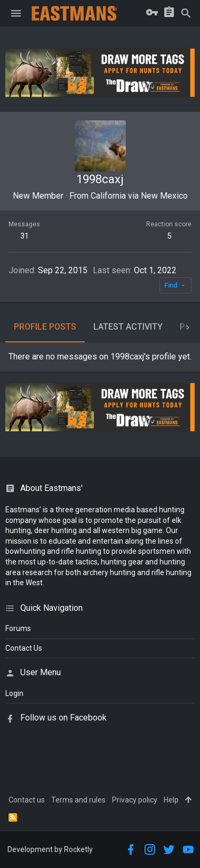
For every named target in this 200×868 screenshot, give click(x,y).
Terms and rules (78, 800)
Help (171, 800)
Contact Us (24, 648)
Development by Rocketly (50, 849)
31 (25, 236)
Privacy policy (135, 800)
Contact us (27, 800)
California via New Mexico (139, 196)
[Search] (186, 13)
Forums (18, 628)
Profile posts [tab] (45, 327)
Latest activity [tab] (128, 327)
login (14, 693)
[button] (16, 13)
